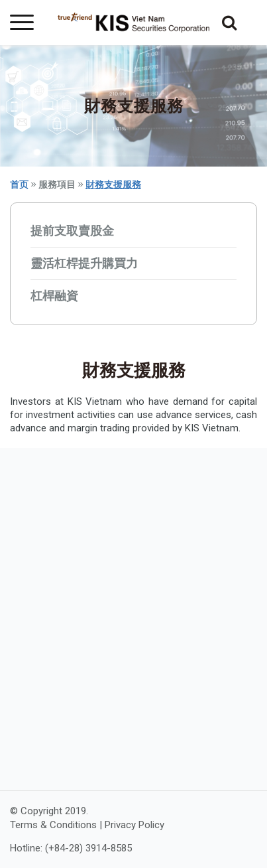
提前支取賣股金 (72, 231)
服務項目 (57, 184)
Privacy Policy (134, 825)
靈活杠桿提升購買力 (84, 263)
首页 (19, 184)
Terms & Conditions (53, 825)
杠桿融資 (54, 296)
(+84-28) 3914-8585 (88, 848)
